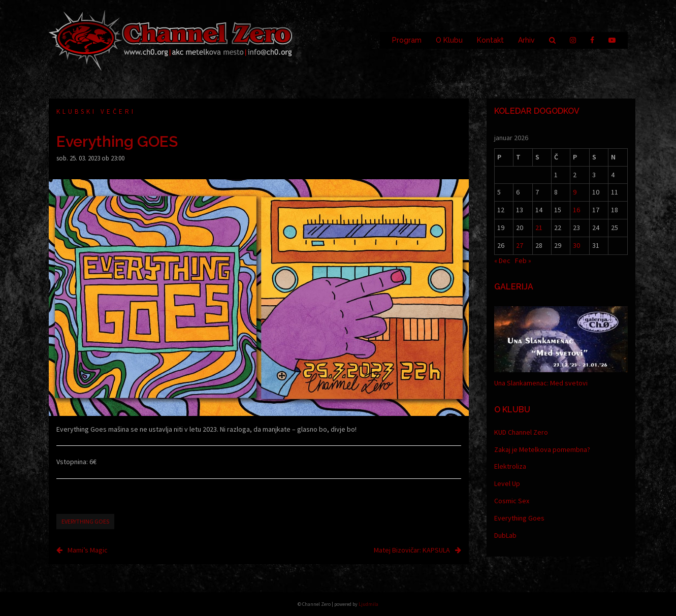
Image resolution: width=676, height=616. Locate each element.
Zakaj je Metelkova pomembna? (542, 449)
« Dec (502, 261)
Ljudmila (368, 604)
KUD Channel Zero (521, 432)
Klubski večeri (96, 111)
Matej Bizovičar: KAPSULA (412, 550)
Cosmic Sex (512, 501)
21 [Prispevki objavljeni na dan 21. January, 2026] (539, 228)
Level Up (507, 483)
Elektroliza (510, 466)
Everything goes (85, 521)
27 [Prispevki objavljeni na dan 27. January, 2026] (520, 245)
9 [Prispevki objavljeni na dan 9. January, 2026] (575, 192)
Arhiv (526, 40)
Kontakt (490, 40)
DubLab (505, 535)
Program (407, 40)
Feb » (523, 261)
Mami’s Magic (88, 550)
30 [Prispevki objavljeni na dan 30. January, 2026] (576, 245)
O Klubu (449, 40)
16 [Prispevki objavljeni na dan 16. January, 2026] (576, 210)
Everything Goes (519, 518)
